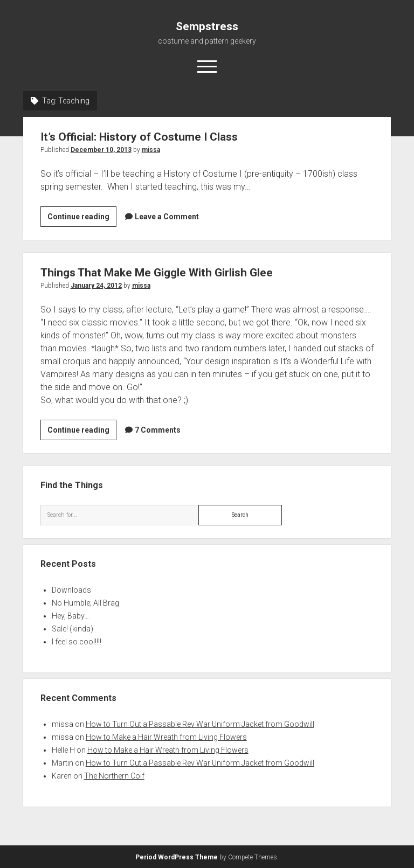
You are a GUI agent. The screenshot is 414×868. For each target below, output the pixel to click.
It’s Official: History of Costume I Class (139, 137)
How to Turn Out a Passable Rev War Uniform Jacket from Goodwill (200, 724)
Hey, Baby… (70, 616)
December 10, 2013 (101, 150)
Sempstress (207, 26)
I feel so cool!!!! (77, 642)
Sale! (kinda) (73, 629)
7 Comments (158, 430)
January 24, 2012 (96, 286)
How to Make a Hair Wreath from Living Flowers (166, 737)
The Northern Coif (114, 776)
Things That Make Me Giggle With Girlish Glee (157, 273)
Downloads (71, 590)
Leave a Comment (167, 217)
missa (151, 150)
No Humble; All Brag (85, 603)
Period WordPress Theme (177, 857)
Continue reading (82, 218)
